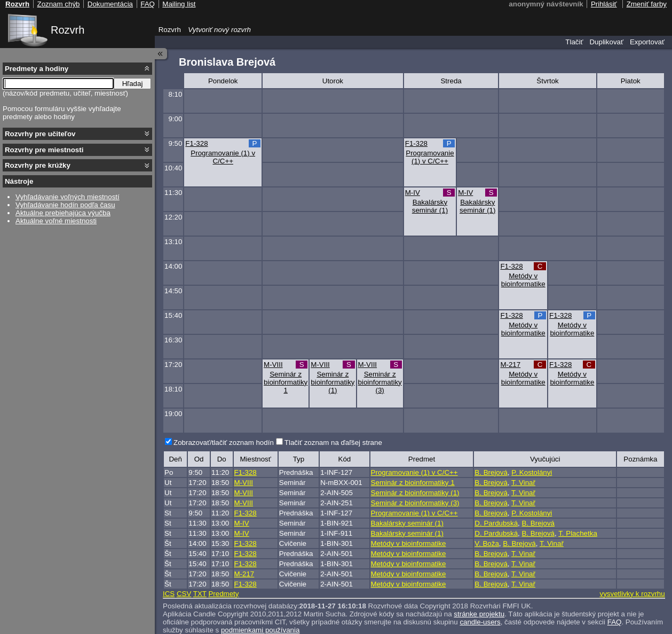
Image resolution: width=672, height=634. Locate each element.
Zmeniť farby (647, 4)
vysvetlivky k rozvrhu (632, 594)
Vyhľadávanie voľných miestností (68, 197)
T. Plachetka (578, 533)
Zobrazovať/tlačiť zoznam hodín (224, 443)
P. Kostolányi (532, 472)
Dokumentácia (110, 4)
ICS (169, 594)
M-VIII (273, 365)
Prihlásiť (604, 4)
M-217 (510, 365)
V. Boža (487, 543)
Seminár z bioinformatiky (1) (333, 382)
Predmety (223, 594)
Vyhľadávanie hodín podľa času (65, 205)
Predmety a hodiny (37, 69)
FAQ (615, 622)
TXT (200, 594)
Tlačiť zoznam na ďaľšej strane (333, 443)
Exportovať (647, 42)
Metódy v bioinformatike (523, 280)
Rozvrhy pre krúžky (38, 165)
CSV (184, 594)
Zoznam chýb (58, 4)
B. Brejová (491, 472)
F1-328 (196, 143)
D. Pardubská (496, 523)
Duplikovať (606, 42)
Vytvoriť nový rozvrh (219, 30)
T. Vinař (523, 483)
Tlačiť (574, 42)
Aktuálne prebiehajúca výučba (63, 213)
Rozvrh (68, 30)
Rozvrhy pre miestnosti (44, 150)
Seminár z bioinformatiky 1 (286, 382)
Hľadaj (133, 84)
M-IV (413, 193)
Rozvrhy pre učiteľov (40, 134)
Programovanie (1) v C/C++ (223, 157)
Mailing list (179, 4)
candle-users (480, 622)
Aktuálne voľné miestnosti (56, 221)
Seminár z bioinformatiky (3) (380, 382)
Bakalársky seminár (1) (430, 206)
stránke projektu (479, 614)
